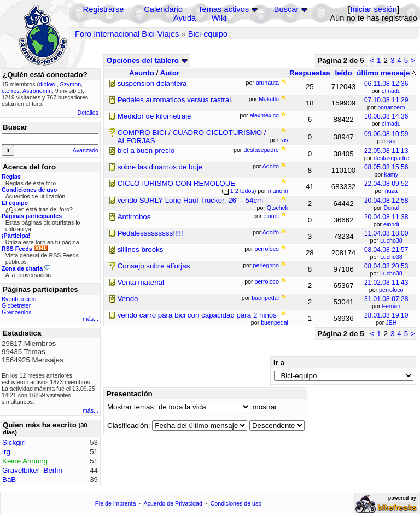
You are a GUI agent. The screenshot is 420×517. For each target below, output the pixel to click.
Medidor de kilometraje (154, 116)
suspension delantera (152, 83)
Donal (391, 208)
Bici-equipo (208, 34)
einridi (391, 224)
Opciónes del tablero (147, 60)
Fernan (391, 306)
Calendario (163, 9)
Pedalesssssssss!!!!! (150, 233)
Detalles (88, 113)
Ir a (279, 363)
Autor (170, 73)
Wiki (219, 18)
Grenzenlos (17, 312)
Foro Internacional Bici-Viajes (127, 34)
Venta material (141, 282)
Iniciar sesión (374, 9)
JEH (391, 322)
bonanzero (391, 107)
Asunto (142, 73)
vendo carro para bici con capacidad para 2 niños (197, 315)
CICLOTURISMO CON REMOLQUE (177, 183)
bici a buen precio (146, 151)
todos (247, 191)
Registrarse (104, 9)
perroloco (391, 290)
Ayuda (185, 18)
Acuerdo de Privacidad (173, 503)
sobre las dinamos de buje (160, 167)
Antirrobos (134, 217)
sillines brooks (141, 249)
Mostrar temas (130, 407)
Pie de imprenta (116, 503)
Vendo (128, 299)
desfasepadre (391, 158)
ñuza (391, 191)
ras (391, 141)
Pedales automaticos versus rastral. (175, 100)
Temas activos (223, 9)
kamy (391, 174)
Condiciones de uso (236, 503)
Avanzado (86, 150)
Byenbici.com (19, 299)
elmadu (391, 91)
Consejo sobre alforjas (154, 266)
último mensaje (386, 73)
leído (343, 73)
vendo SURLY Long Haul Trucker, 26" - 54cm (191, 200)
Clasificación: (129, 425)
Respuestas (310, 73)
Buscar (287, 9)
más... (91, 319)
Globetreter (16, 305)
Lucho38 (391, 240)
